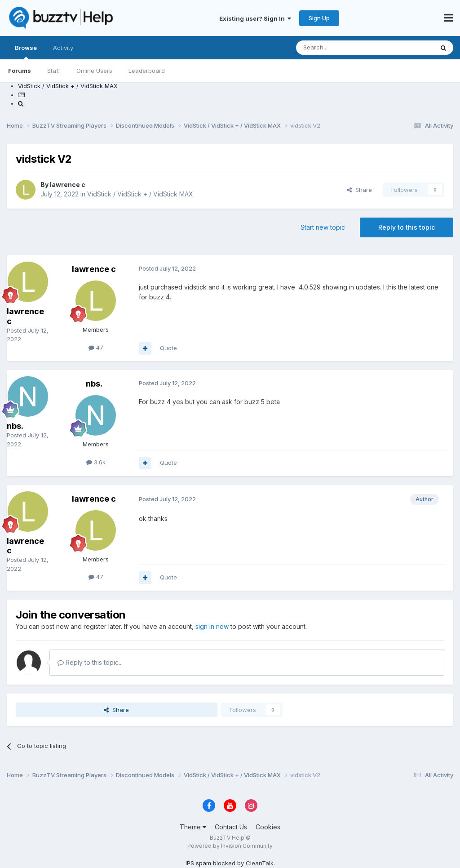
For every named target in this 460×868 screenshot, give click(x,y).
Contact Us (231, 827)
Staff (54, 71)
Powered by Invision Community (230, 846)
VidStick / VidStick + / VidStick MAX (140, 194)
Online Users (94, 71)
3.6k (96, 462)
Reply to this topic (407, 227)
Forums (20, 71)
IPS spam (198, 863)
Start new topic (323, 227)
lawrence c (68, 185)
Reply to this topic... (90, 662)
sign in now (212, 626)
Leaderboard (147, 71)
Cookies (268, 827)
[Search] (342, 48)
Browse (26, 52)
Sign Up (319, 18)
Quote (168, 348)
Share (359, 190)
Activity (63, 48)
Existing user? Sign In (255, 18)
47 (96, 347)
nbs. (15, 426)
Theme (193, 827)
